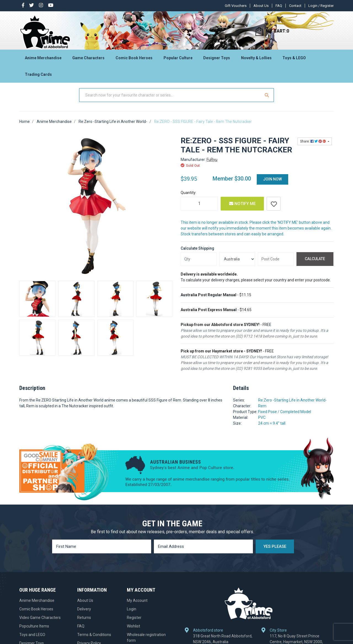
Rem (262, 411)
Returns (84, 623)
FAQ (279, 6)
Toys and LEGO (32, 640)
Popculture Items (34, 631)
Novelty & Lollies (256, 60)
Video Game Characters (40, 623)
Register (134, 623)
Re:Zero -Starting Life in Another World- (292, 405)
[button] (274, 209)
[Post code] (276, 264)
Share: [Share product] (313, 146)
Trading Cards (38, 76)
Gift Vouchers (236, 6)
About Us (261, 6)
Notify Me (242, 209)
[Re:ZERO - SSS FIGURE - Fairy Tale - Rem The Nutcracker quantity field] (199, 209)
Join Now (272, 184)
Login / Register (321, 6)
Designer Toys (217, 60)
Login (132, 614)
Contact (295, 6)
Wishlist (133, 631)
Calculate (315, 264)
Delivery (84, 614)
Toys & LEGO (294, 60)
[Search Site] (268, 100)
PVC (262, 422)
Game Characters (88, 60)
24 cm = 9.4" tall (272, 428)
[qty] (199, 264)
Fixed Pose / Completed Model (285, 417)
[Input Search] (170, 100)
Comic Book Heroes (134, 60)
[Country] (237, 264)
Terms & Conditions (94, 640)
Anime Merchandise (43, 60)
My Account (137, 605)
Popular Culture (178, 60)
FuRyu (212, 165)
